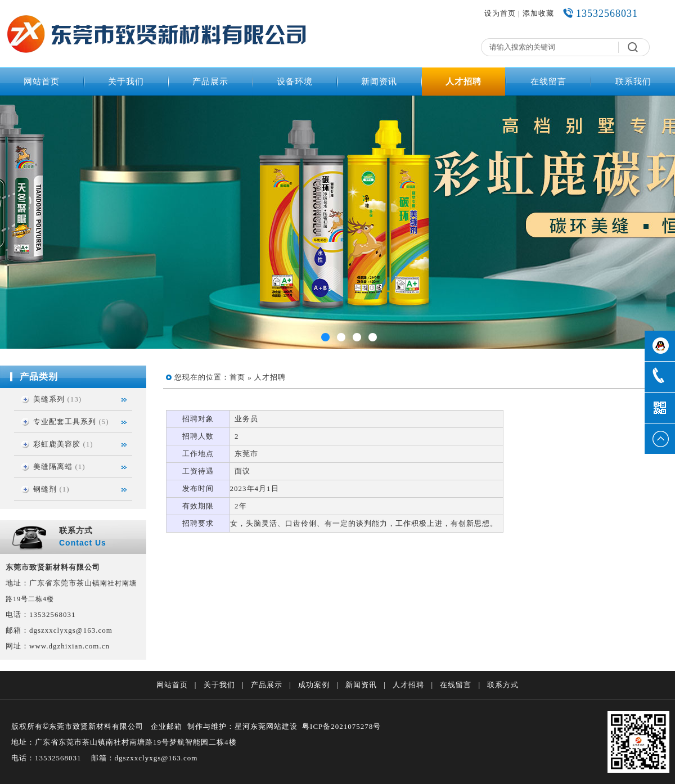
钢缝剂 (45, 489)
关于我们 (126, 82)
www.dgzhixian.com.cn (69, 646)
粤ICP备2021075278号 (341, 726)
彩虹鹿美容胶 (57, 444)
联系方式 (503, 685)
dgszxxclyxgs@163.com (71, 630)
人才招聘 (463, 82)
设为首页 (500, 13)
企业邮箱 (166, 726)
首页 (237, 377)
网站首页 (42, 82)
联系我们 (633, 82)
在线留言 (548, 82)
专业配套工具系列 (65, 422)
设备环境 (295, 82)
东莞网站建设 (274, 726)
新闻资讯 (379, 82)
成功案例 (314, 685)
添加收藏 (538, 13)
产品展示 (210, 82)
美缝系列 (49, 399)
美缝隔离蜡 (53, 467)
